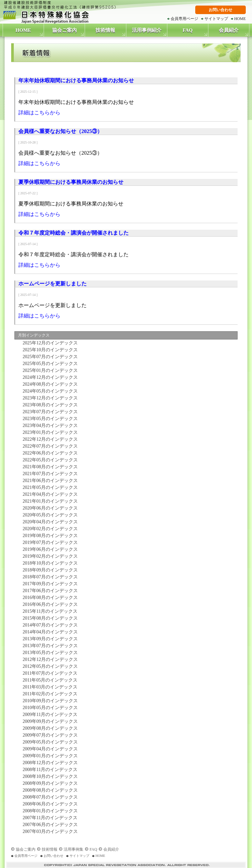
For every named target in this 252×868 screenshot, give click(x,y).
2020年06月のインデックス (49, 508)
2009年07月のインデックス (49, 735)
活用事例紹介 (147, 30)
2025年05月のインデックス (49, 364)
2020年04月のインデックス (49, 522)
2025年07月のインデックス (49, 357)
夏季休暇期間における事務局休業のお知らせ (71, 182)
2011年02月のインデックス (49, 694)
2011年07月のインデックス (49, 673)
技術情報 (105, 30)
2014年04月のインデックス (49, 632)
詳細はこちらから (39, 113)
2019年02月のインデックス (49, 556)
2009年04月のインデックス (49, 749)
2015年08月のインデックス (49, 618)
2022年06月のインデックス (49, 453)
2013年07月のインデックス (49, 646)
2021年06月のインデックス (49, 481)
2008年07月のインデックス (49, 797)
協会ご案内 (64, 30)
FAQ (188, 30)
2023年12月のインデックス (49, 398)
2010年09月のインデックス (49, 701)
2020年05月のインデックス (49, 515)
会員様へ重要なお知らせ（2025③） (60, 131)
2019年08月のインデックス (49, 536)
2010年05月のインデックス (49, 708)
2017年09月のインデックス (49, 584)
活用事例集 (73, 849)
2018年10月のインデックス (49, 563)
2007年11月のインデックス (49, 818)
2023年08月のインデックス (49, 405)
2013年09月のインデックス (49, 639)
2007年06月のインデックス (49, 825)
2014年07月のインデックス (49, 625)
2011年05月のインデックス (49, 680)
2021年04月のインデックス (49, 494)
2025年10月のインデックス (49, 350)
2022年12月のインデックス (49, 439)
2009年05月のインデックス (49, 742)
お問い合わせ (220, 10)
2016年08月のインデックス (49, 598)
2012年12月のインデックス (49, 659)
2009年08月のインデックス (49, 728)
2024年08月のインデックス (49, 384)
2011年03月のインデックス (49, 687)
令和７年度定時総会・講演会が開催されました (73, 233)
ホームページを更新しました (52, 284)
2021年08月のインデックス (49, 467)
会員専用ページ (184, 19)
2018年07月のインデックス (49, 577)
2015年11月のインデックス (49, 611)
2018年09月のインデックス (49, 570)
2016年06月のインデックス (49, 604)
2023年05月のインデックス (49, 419)
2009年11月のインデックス (49, 714)
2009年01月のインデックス (49, 756)
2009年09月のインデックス (49, 721)
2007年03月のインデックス (49, 831)
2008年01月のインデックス (49, 811)
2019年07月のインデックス (49, 542)
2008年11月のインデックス (49, 770)
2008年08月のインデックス (49, 790)
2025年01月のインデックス (49, 370)
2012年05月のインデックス (49, 666)
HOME (240, 19)
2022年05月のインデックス (49, 460)
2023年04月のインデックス (49, 425)
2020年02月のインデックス (49, 529)
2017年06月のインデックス (49, 591)
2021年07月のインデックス (49, 474)
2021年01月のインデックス (49, 501)
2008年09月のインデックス (49, 783)
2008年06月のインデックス (49, 804)
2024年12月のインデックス (49, 377)
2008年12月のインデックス (49, 763)
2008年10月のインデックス (49, 776)
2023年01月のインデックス (49, 432)
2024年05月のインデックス (49, 391)
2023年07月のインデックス (49, 412)
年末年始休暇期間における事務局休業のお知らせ (76, 80)
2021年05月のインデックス (49, 487)
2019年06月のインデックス (49, 549)
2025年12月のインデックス (49, 343)
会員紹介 (229, 30)
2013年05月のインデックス (49, 653)
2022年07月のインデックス (49, 446)
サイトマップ (216, 19)
